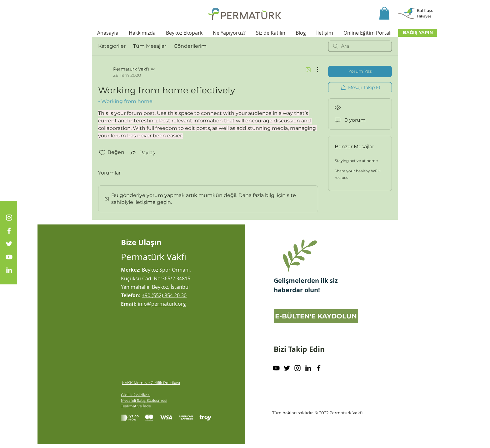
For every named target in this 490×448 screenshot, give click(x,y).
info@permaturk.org (162, 304)
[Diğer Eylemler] (314, 70)
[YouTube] (9, 257)
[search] (360, 46)
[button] (384, 13)
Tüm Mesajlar (150, 46)
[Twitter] (9, 244)
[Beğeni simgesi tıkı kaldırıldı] (102, 153)
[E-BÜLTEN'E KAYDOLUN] (316, 316)
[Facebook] (9, 231)
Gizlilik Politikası (136, 395)
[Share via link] (142, 153)
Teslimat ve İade (136, 406)
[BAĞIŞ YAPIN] (418, 33)
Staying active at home (356, 161)
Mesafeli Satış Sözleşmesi (144, 400)
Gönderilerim (190, 46)
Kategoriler (112, 46)
